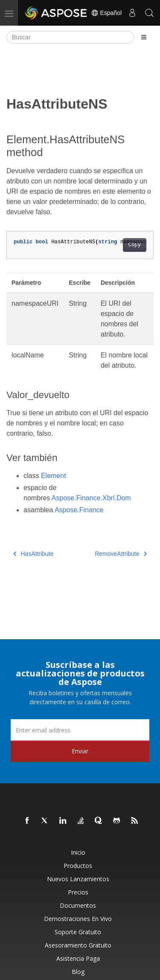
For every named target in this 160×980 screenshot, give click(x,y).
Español (106, 13)
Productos (78, 866)
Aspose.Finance (79, 510)
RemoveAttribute (121, 554)
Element (54, 476)
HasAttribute (33, 554)
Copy (135, 245)
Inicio (78, 852)
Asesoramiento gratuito (78, 945)
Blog (78, 972)
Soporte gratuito (78, 932)
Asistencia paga (78, 958)
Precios (78, 892)
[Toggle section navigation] (144, 37)
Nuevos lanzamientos (78, 879)
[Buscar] (70, 37)
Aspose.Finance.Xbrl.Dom (91, 498)
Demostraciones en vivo (78, 919)
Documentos (78, 905)
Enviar (80, 751)
